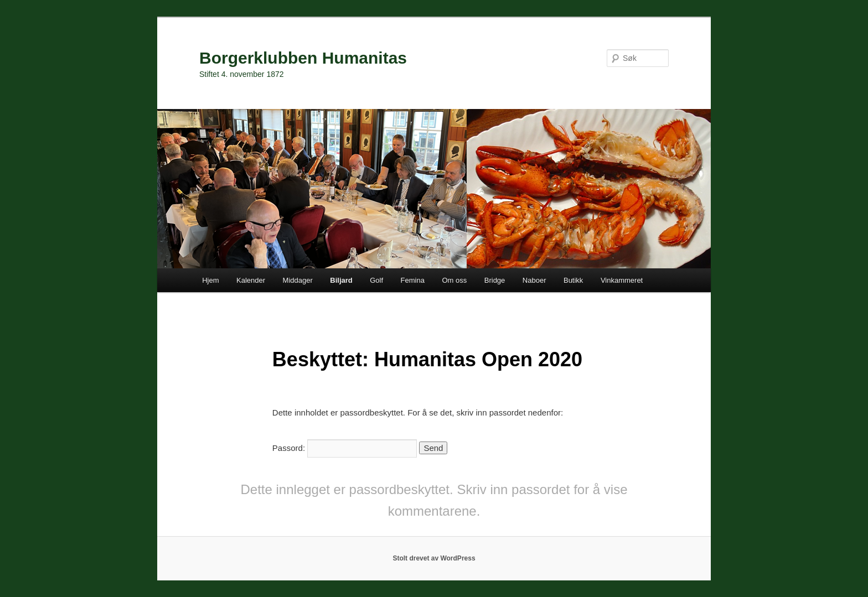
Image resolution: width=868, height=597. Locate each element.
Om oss (454, 280)
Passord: (345, 448)
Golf (376, 280)
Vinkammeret (622, 280)
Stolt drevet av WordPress (434, 558)
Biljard (341, 280)
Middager (298, 280)
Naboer (534, 280)
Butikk (573, 280)
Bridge (495, 280)
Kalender (251, 280)
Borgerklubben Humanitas (303, 58)
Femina (413, 280)
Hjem (210, 280)
